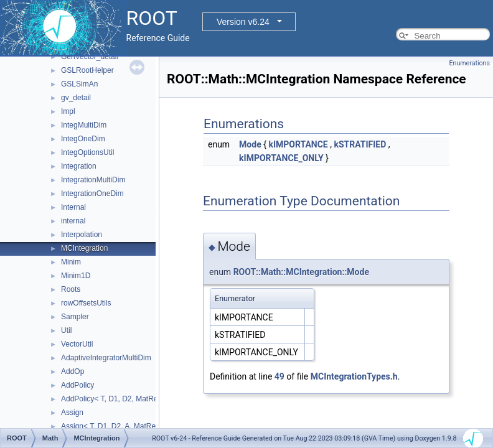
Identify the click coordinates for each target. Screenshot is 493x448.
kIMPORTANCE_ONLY (281, 158)
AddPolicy (77, 385)
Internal (73, 207)
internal (73, 221)
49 (279, 376)
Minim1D (76, 276)
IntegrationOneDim (92, 194)
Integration (79, 166)
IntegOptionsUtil (87, 152)
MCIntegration (84, 248)
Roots (71, 289)
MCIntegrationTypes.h (354, 376)
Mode (250, 144)
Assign (72, 413)
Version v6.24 (243, 22)
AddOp (73, 371)
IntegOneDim (83, 139)
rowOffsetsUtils (86, 303)
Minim (71, 262)
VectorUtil (77, 344)
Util (66, 330)
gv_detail (76, 98)
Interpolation (82, 235)
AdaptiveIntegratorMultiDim (106, 358)
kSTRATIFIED (360, 144)
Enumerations (469, 63)
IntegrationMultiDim (93, 180)
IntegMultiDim (84, 125)
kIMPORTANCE (298, 144)
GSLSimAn (79, 84)
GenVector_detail (90, 57)
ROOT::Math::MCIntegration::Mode (301, 272)
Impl (68, 111)
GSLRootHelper (87, 70)
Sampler (75, 317)
